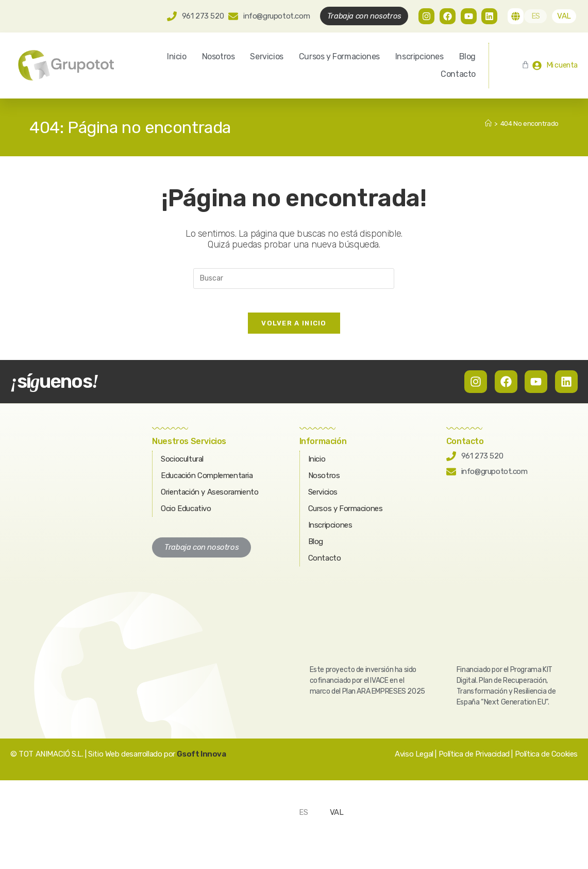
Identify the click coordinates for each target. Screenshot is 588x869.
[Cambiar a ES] (535, 16)
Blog (467, 56)
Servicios (266, 56)
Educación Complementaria (207, 483)
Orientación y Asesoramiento (209, 500)
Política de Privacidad (474, 762)
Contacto (458, 74)
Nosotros (219, 56)
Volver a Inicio (294, 331)
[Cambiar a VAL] (564, 16)
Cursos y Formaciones (339, 56)
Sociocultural (182, 467)
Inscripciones (419, 56)
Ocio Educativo (186, 516)
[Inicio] (488, 124)
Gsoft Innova (201, 762)
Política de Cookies (546, 762)
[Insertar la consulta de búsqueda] (294, 278)
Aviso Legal (414, 762)
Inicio (177, 56)
